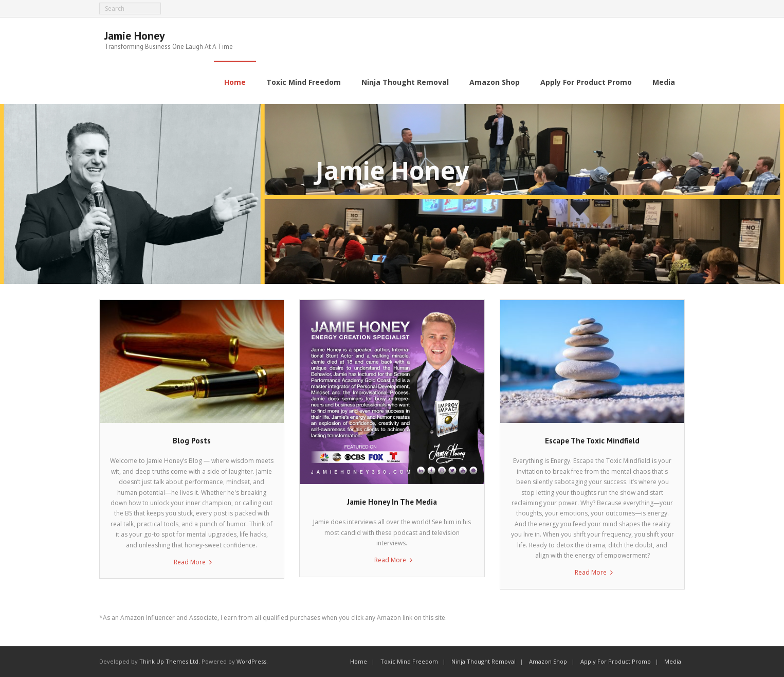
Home (359, 661)
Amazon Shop (548, 661)
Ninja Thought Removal (484, 661)
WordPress (251, 661)
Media (673, 661)
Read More (190, 562)
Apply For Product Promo (616, 661)
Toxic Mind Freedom (409, 661)
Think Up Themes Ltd (169, 661)
